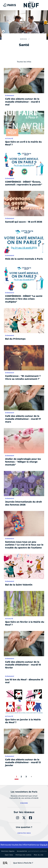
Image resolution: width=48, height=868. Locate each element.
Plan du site (39, 855)
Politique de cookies (23, 855)
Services (24, 39)
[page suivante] (31, 777)
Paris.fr (44, 845)
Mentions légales (8, 851)
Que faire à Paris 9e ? (23, 863)
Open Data (9, 855)
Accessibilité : (32, 851)
